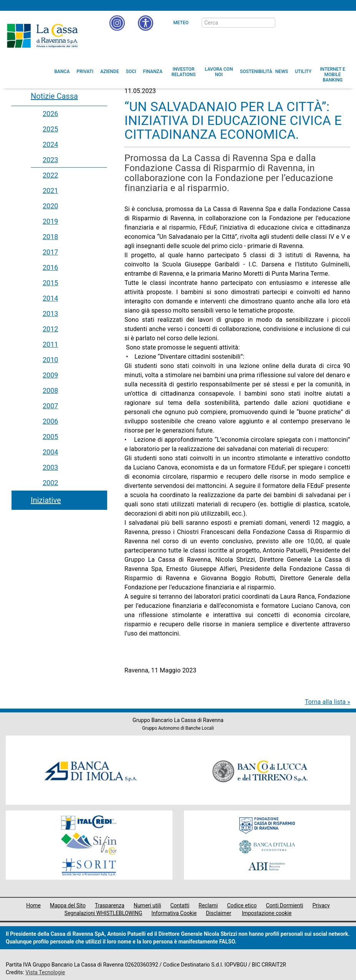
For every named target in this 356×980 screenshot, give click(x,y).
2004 (50, 452)
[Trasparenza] (323, 22)
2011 (50, 344)
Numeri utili (147, 905)
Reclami (208, 905)
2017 (50, 252)
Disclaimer (219, 913)
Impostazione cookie (267, 913)
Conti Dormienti (284, 905)
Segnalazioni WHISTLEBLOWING (103, 913)
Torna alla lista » (328, 702)
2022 (50, 175)
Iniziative (46, 500)
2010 (50, 360)
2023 (50, 160)
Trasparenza (110, 905)
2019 (50, 221)
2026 (50, 114)
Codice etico (242, 905)
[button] (146, 23)
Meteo (181, 23)
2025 (50, 129)
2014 (50, 298)
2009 (50, 375)
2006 (50, 421)
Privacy (321, 905)
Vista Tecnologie (45, 972)
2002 (50, 483)
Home (33, 905)
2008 (50, 390)
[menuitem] (62, 72)
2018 (50, 237)
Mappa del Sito (68, 905)
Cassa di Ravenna (42, 36)
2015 (50, 283)
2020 (50, 206)
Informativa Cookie (174, 913)
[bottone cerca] (285, 23)
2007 (50, 406)
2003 (50, 467)
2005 (50, 437)
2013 (50, 314)
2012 (50, 329)
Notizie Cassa (54, 96)
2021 (50, 191)
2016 (50, 267)
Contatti (180, 905)
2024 (50, 144)
